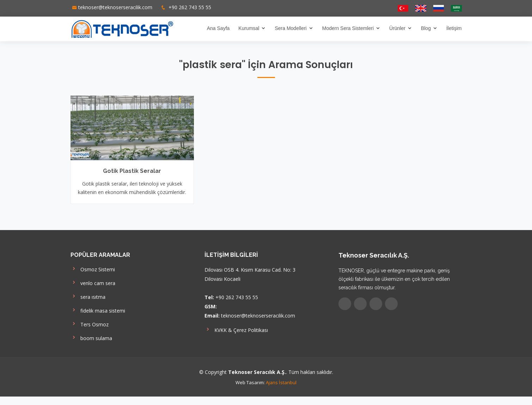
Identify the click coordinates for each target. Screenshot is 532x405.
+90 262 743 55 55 (189, 7)
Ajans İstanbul (281, 382)
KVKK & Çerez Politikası (236, 329)
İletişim (454, 28)
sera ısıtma (88, 296)
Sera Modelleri (291, 28)
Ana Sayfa (218, 28)
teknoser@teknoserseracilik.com (115, 7)
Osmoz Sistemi (93, 269)
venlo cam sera (93, 282)
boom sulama (91, 337)
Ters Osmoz (90, 324)
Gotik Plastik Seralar (132, 171)
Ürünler (397, 28)
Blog (426, 28)
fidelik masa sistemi (98, 310)
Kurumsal (249, 28)
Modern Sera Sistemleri (348, 28)
